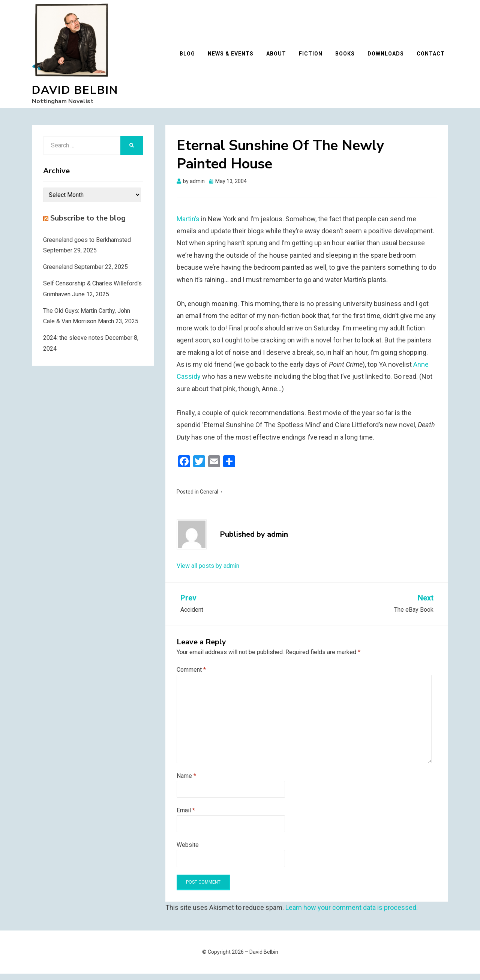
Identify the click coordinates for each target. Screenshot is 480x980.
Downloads (389, 57)
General (209, 498)
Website (188, 851)
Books (348, 57)
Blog (191, 57)
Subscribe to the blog (88, 224)
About (280, 57)
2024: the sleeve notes (73, 344)
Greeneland (58, 273)
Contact (434, 57)
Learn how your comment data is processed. (352, 914)
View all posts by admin (208, 573)
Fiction (314, 57)
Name (186, 782)
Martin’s (188, 225)
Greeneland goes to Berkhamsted (87, 246)
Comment (191, 676)
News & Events (234, 57)
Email (186, 817)
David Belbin (75, 94)
